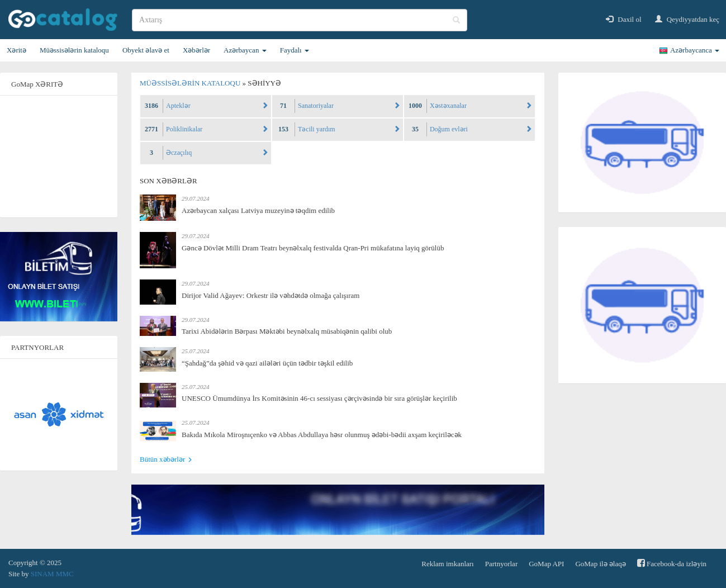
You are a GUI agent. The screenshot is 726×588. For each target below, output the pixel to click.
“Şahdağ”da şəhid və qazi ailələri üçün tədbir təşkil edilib (267, 363)
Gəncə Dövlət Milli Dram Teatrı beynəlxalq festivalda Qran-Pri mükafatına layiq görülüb (313, 248)
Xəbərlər (196, 50)
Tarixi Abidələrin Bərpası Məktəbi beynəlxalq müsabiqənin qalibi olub (287, 331)
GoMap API (546, 564)
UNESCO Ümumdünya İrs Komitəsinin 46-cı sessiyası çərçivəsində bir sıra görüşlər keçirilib (319, 398)
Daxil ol (624, 19)
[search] (300, 20)
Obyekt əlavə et (146, 50)
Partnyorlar (501, 564)
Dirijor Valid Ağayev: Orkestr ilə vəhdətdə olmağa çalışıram (271, 295)
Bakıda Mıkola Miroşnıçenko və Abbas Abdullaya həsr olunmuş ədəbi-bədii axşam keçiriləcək (322, 435)
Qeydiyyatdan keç (687, 19)
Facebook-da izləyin (672, 563)
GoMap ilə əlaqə (600, 564)
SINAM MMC (52, 574)
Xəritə (16, 50)
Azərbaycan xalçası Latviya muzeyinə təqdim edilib (258, 210)
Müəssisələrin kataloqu (74, 50)
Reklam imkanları (448, 564)
